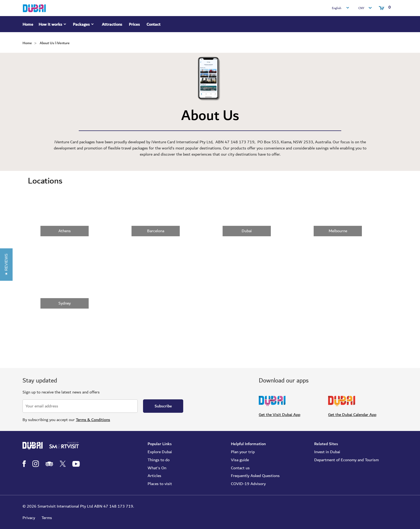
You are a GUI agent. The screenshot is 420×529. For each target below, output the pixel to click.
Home (28, 24)
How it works (53, 25)
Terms (47, 518)
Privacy (29, 518)
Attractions (112, 24)
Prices (134, 24)
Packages (84, 25)
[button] (6, 264)
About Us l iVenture (55, 43)
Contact (153, 24)
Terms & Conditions (93, 420)
